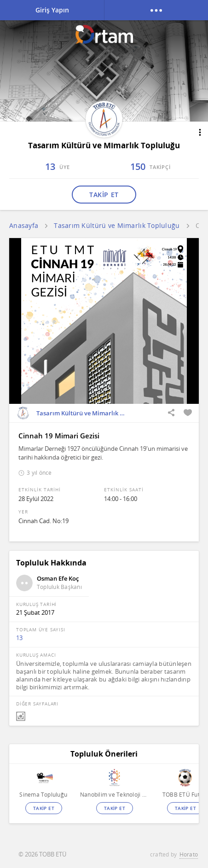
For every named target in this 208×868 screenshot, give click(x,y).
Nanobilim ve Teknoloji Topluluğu (114, 795)
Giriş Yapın (52, 10)
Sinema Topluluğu (43, 795)
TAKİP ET (104, 195)
